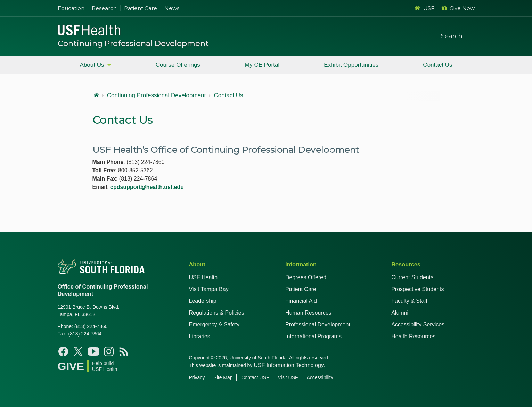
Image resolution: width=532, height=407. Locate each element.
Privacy (197, 377)
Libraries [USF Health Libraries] (200, 336)
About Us (92, 65)
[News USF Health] (124, 351)
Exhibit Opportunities (351, 65)
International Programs (313, 336)
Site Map (223, 377)
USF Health (203, 277)
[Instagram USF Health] (109, 351)
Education (71, 8)
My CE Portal (262, 65)
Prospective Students (418, 289)
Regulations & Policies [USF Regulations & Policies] (217, 313)
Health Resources (413, 336)
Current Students (412, 277)
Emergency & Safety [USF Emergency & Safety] (214, 325)
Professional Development (318, 325)
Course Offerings (178, 65)
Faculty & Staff (409, 301)
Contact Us (437, 65)
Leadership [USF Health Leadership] (203, 301)
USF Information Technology (289, 365)
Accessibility (320, 377)
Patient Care (141, 8)
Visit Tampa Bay (209, 289)
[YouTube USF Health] (93, 351)
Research (104, 8)
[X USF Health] (78, 351)
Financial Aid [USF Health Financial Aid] (301, 301)
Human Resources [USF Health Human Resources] (308, 313)
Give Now (458, 8)
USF (424, 8)
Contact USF (255, 377)
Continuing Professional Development (133, 44)
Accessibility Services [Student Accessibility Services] (418, 325)
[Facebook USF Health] (63, 351)
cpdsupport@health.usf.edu (147, 187)
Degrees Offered (306, 277)
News (172, 8)
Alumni (400, 313)
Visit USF (288, 377)
